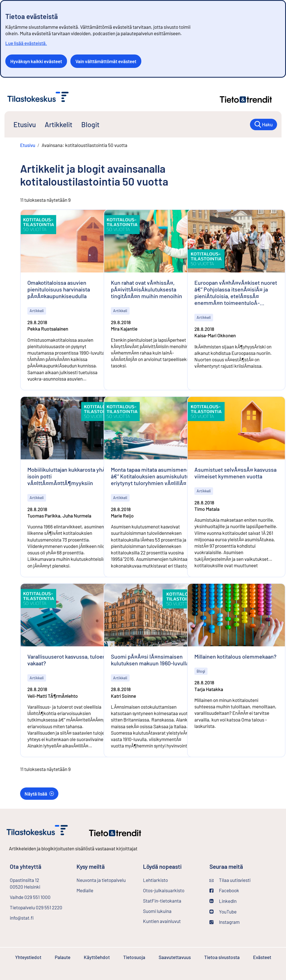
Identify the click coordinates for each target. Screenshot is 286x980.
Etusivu (25, 124)
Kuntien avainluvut (162, 921)
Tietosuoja (134, 957)
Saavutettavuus (175, 957)
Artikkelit (59, 124)
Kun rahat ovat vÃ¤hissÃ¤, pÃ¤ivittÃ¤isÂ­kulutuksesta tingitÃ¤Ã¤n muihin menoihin (146, 289)
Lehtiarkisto (170, 880)
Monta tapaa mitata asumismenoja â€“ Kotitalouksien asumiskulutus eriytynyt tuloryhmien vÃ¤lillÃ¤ (152, 476)
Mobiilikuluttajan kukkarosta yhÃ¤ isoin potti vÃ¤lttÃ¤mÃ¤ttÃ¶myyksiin (68, 476)
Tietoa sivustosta (222, 957)
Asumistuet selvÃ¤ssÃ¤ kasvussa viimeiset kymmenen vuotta (235, 473)
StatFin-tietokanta (172, 900)
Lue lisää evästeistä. (26, 43)
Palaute (63, 957)
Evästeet (262, 957)
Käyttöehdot (97, 957)
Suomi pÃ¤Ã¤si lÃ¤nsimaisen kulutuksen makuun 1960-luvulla (150, 660)
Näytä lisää (39, 794)
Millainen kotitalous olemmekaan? (235, 656)
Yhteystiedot (28, 957)
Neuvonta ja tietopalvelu (101, 880)
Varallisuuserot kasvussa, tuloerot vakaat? (68, 660)
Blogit (90, 124)
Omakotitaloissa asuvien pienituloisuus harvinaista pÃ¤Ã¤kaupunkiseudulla (59, 289)
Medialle (85, 890)
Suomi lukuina (157, 911)
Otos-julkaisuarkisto (172, 890)
